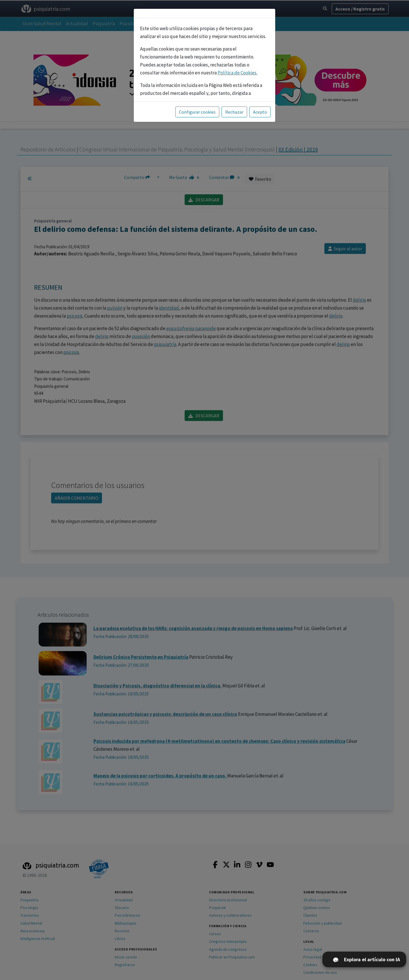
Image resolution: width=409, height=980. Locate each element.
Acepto (260, 112)
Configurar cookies (197, 112)
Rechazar (234, 112)
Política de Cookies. (237, 73)
